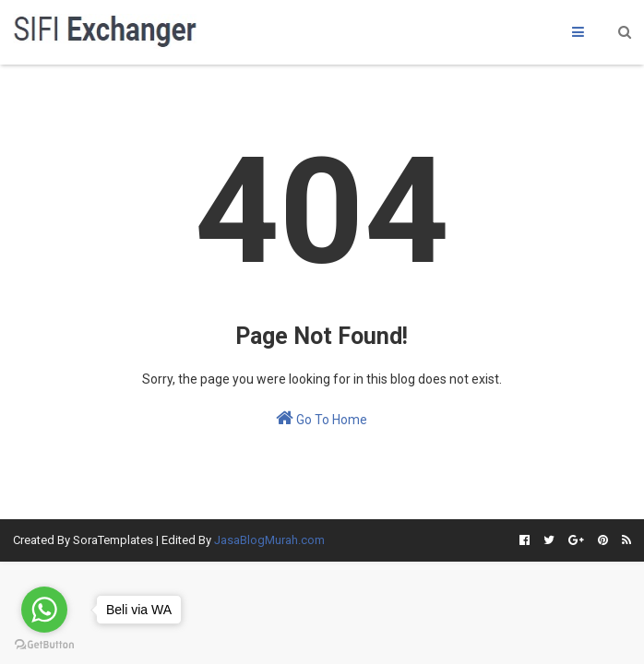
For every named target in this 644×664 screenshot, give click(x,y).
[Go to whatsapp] (44, 610)
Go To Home (322, 418)
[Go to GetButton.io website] (44, 645)
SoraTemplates (113, 540)
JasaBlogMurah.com (269, 540)
